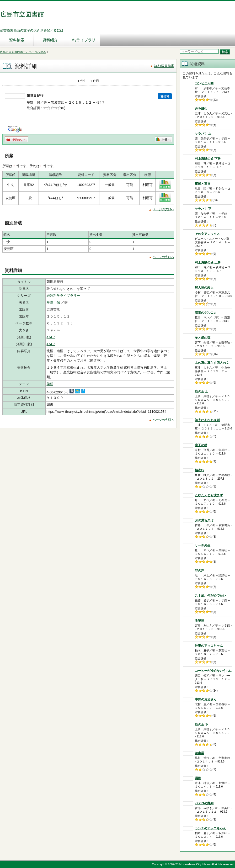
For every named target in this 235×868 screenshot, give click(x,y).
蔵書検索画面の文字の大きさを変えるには (32, 30)
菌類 (50, 384)
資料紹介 (50, 40)
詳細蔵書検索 (164, 66)
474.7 (51, 337)
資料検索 (17, 40)
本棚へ (166, 140)
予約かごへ (19, 140)
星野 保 (53, 302)
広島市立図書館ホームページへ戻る (23, 52)
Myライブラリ (83, 40)
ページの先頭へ (163, 209)
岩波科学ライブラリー (63, 296)
